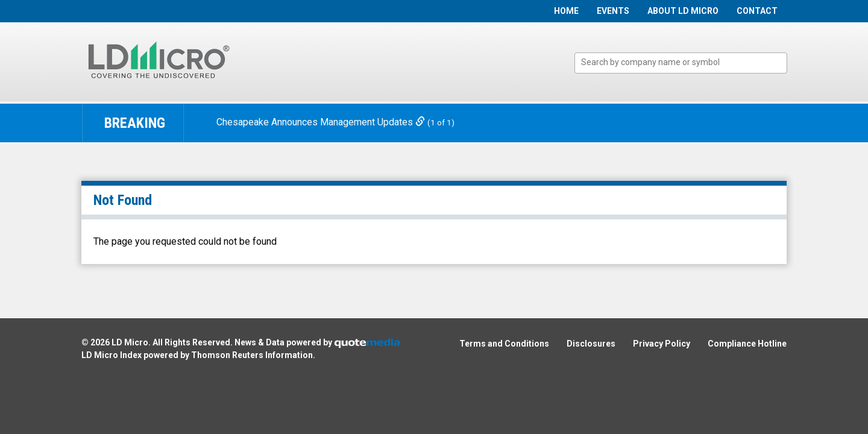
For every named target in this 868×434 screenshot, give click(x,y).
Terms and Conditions (504, 344)
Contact (757, 11)
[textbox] (687, 62)
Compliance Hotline (747, 344)
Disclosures (591, 344)
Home (566, 11)
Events (613, 11)
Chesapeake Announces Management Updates (322, 122)
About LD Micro (683, 11)
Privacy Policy (662, 344)
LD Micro (130, 342)
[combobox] (681, 63)
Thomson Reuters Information (252, 355)
